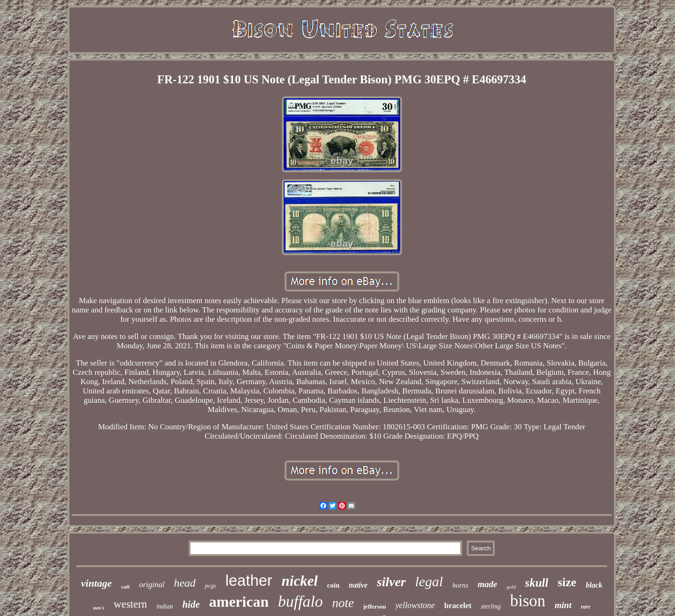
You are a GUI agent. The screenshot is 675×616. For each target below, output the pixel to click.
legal (429, 581)
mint (563, 605)
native (358, 585)
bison (528, 601)
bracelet (458, 606)
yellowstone (415, 605)
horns (460, 585)
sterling (491, 606)
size (567, 582)
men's (99, 608)
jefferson (375, 606)
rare (586, 607)
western (130, 604)
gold (511, 587)
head (185, 583)
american (239, 602)
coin (333, 585)
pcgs (211, 586)
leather (249, 580)
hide (191, 604)
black (594, 585)
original (152, 585)
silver (391, 582)
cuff (125, 587)
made (487, 584)
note (343, 603)
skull (537, 583)
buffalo (300, 601)
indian (165, 606)
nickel (300, 581)
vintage (96, 583)
